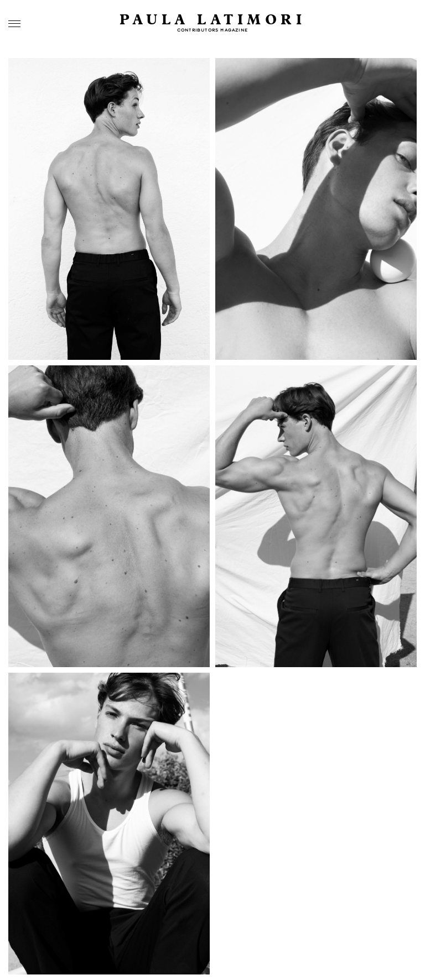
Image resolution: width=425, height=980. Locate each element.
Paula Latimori (212, 20)
